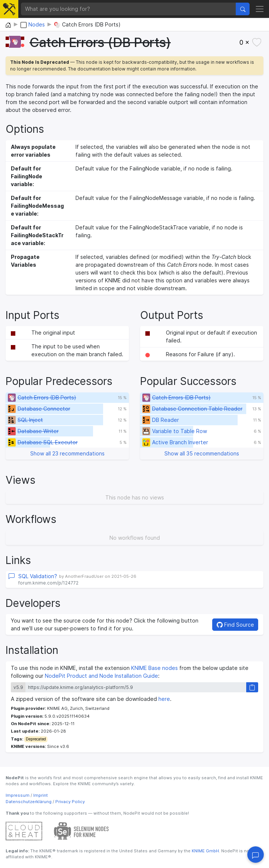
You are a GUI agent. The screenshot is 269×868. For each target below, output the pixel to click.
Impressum (18, 795)
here (164, 699)
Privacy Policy (70, 802)
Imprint (41, 795)
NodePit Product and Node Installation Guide (101, 676)
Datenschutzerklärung (29, 802)
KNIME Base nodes (154, 668)
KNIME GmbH (205, 851)
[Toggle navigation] (260, 9)
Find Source (235, 625)
